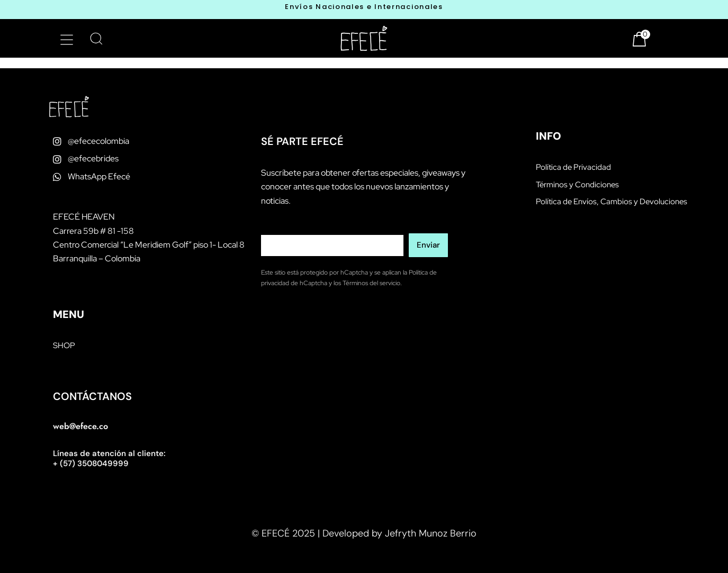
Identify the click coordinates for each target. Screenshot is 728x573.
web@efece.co (80, 426)
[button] (67, 40)
